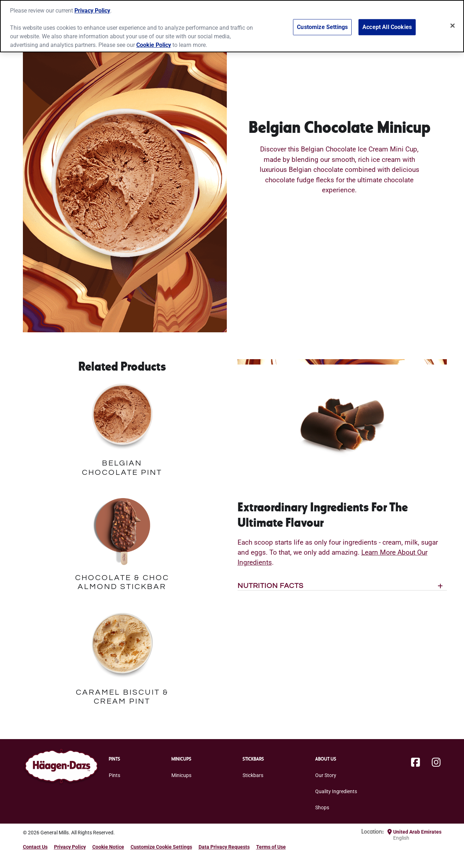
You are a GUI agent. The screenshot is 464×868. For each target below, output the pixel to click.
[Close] (453, 21)
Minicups (181, 775)
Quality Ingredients (336, 791)
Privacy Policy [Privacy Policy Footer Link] (70, 847)
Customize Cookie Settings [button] (161, 847)
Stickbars (253, 775)
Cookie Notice (108, 847)
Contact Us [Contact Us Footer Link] (35, 847)
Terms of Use (271, 847)
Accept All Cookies (387, 23)
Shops (322, 807)
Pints (114, 775)
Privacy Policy (92, 6)
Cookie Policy (154, 40)
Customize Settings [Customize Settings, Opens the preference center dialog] (322, 23)
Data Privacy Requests (224, 847)
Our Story (326, 775)
